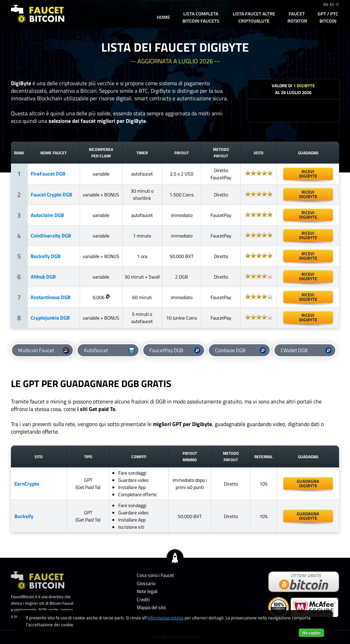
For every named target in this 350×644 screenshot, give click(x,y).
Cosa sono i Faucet (155, 575)
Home (163, 17)
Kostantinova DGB (51, 297)
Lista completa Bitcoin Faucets (201, 17)
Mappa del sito (151, 607)
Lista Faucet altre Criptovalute (254, 17)
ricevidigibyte (308, 174)
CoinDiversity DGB (51, 236)
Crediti (143, 599)
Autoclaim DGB (47, 215)
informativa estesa (165, 618)
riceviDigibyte (308, 256)
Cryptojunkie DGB (50, 318)
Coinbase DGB (241, 350)
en (326, 4)
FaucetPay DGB (175, 350)
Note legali (147, 591)
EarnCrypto (27, 484)
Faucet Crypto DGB (51, 195)
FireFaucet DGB (48, 174)
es (332, 4)
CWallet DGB (306, 350)
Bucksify (24, 516)
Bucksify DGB (46, 256)
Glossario (146, 583)
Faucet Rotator (297, 17)
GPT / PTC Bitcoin (328, 17)
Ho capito (311, 632)
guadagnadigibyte (308, 483)
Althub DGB (43, 277)
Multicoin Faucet (44, 350)
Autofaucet (109, 350)
